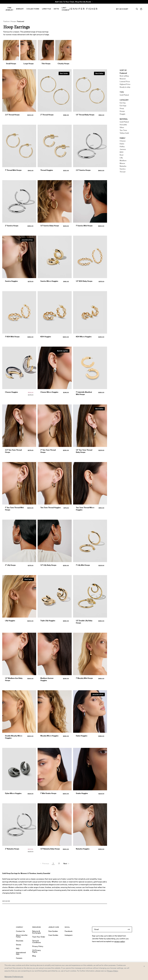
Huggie (122, 114)
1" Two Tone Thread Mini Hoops (14, 509)
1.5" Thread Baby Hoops (85, 115)
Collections (33, 9)
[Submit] (129, 929)
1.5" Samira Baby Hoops (50, 226)
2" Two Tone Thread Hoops (48, 451)
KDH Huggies (46, 337)
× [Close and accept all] (144, 966)
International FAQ (21, 953)
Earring (123, 103)
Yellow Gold (124, 133)
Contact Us (20, 931)
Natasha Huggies (83, 849)
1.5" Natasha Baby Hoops (50, 849)
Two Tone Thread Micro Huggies (85, 509)
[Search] (137, 9)
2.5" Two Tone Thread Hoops (13, 451)
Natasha (123, 166)
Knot (121, 155)
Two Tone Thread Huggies (51, 508)
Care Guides (53, 935)
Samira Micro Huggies (49, 281)
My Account (122, 9)
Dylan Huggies (82, 736)
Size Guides (53, 931)
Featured (123, 73)
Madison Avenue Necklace (47, 5)
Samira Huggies (11, 281)
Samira (123, 169)
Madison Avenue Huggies (47, 679)
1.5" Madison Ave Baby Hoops (14, 679)
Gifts (56, 9)
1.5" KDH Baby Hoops (84, 281)
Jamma (123, 149)
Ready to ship (125, 87)
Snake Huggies (82, 793)
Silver (122, 127)
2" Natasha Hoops (12, 849)
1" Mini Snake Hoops (48, 793)
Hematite (123, 125)
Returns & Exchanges (37, 932)
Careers (19, 958)
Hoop (122, 108)
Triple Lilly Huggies (48, 621)
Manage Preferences (14, 977)
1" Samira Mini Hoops (84, 226)
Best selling (124, 76)
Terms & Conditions (36, 942)
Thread (122, 172)
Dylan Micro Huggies (13, 793)
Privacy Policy (38, 946)
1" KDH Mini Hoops (12, 337)
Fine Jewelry (9, 9)
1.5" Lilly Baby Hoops (48, 565)
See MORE (6, 901)
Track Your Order (39, 937)
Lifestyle (47, 9)
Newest (123, 79)
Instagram (69, 935)
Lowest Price (125, 81)
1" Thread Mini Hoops (13, 170)
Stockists (20, 941)
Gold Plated (124, 95)
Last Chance (65, 9)
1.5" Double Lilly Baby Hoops (84, 622)
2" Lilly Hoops (10, 565)
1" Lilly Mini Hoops (83, 565)
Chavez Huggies (11, 392)
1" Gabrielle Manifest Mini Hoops (84, 393)
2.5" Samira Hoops (83, 170)
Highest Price (125, 84)
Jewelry (20, 9)
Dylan (122, 144)
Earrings (123, 106)
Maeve (122, 163)
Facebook (69, 931)
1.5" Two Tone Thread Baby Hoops (84, 451)
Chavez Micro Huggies (49, 392)
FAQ (18, 949)
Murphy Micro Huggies (49, 736)
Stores (19, 945)
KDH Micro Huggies (84, 337)
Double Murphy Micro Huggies (14, 737)
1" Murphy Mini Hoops (84, 678)
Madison (123, 160)
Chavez (123, 141)
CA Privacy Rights (37, 951)
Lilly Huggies (10, 621)
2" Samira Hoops (12, 226)
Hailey (122, 146)
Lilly (121, 158)
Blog (34, 956)
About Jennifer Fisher (22, 936)
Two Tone (123, 130)
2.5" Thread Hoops (12, 115)
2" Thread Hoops (47, 115)
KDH (121, 152)
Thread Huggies (47, 170)
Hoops (122, 111)
